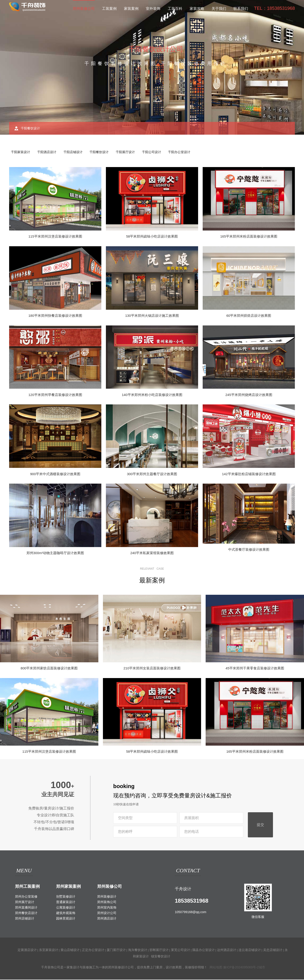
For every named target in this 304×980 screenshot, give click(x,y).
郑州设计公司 (107, 913)
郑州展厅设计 (25, 902)
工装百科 (175, 9)
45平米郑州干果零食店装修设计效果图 (255, 669)
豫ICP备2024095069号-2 (241, 968)
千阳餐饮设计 (102, 152)
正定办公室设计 (93, 950)
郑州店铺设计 (25, 919)
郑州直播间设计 (26, 908)
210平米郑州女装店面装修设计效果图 (152, 669)
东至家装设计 (49, 950)
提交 (260, 825)
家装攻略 (197, 9)
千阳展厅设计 (129, 152)
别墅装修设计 (66, 897)
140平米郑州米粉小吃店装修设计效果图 (152, 395)
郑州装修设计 (107, 897)
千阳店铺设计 (75, 152)
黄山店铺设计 (70, 950)
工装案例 (109, 9)
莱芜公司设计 (181, 950)
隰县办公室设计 (204, 950)
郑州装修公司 (84, 9)
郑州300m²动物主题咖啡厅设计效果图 (55, 553)
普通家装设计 (66, 902)
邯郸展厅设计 (159, 950)
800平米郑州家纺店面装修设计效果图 (49, 669)
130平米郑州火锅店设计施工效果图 (152, 316)
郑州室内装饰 (107, 908)
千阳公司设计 (155, 152)
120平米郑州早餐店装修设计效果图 (55, 395)
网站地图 (216, 968)
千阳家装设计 (21, 152)
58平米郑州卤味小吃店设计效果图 (152, 237)
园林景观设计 (66, 919)
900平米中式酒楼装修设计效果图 (55, 474)
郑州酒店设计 (107, 919)
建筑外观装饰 (66, 913)
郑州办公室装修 (26, 897)
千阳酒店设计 (48, 152)
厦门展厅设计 (116, 950)
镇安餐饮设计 (161, 957)
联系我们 (241, 9)
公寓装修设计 (66, 908)
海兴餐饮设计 (138, 950)
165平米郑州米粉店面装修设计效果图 (249, 237)
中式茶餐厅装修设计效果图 (249, 550)
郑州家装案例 (68, 887)
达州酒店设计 (227, 950)
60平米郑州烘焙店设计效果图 (249, 316)
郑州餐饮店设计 (26, 913)
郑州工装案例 (27, 887)
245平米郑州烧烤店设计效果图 (249, 395)
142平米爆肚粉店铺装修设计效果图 (249, 474)
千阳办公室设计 (184, 152)
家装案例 (131, 9)
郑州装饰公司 (107, 902)
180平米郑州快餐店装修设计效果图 (55, 316)
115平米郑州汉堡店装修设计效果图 (55, 237)
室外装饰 (153, 9)
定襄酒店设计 (27, 950)
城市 (262, 968)
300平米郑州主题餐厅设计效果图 (152, 474)
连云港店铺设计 (250, 950)
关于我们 (219, 9)
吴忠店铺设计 (273, 950)
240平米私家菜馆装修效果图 (152, 553)
